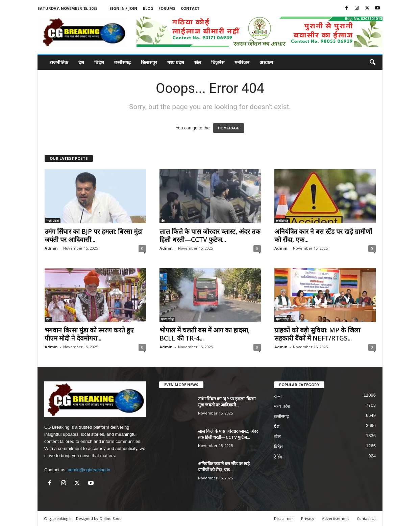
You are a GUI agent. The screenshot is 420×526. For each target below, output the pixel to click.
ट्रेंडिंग (278, 457)
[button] (372, 62)
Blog (148, 8)
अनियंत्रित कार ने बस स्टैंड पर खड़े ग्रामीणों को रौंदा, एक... (323, 235)
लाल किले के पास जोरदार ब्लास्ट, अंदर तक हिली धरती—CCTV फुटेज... (210, 235)
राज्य (278, 396)
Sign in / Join (123, 8)
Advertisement (336, 518)
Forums (167, 8)
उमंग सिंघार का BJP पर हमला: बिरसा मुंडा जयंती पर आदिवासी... (94, 235)
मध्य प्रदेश (176, 62)
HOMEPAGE (229, 128)
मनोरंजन (242, 62)
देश (81, 62)
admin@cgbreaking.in (89, 470)
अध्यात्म (266, 62)
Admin (51, 248)
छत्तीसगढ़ (122, 62)
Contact (190, 8)
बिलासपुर (149, 62)
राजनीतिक (59, 62)
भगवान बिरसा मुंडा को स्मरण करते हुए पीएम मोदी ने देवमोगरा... (89, 334)
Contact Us (366, 518)
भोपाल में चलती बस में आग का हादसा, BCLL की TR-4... (205, 334)
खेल (198, 62)
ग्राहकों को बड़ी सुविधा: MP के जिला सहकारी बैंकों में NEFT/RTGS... (317, 334)
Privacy (308, 518)
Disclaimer (284, 518)
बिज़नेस (218, 62)
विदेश (99, 62)
